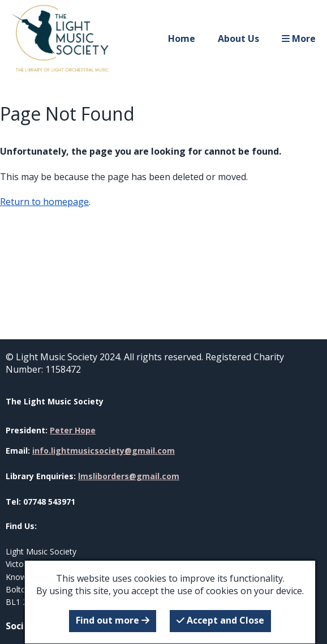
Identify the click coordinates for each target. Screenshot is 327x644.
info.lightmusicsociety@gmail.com (104, 451)
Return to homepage (44, 202)
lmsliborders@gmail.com (129, 476)
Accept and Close (220, 620)
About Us (238, 39)
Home (182, 39)
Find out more (113, 620)
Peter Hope (73, 430)
